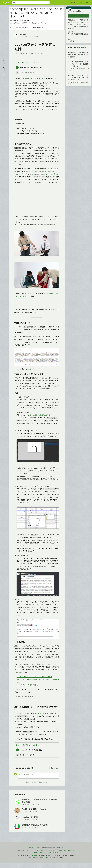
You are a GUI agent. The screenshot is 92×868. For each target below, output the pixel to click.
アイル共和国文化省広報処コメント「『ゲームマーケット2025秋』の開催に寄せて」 (78, 66)
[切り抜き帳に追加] (4, 76)
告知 (27, 850)
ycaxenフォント (28, 109)
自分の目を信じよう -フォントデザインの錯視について (34, 677)
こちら (32, 369)
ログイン (72, 3)
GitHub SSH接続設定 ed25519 (40, 415)
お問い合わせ (72, 850)
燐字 (43, 54)
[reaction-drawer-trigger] (4, 61)
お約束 (36, 853)
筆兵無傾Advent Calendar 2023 (33, 79)
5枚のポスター (35, 171)
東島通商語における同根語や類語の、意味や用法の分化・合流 (78, 55)
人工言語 (18, 54)
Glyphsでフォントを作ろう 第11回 (28, 685)
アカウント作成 (83, 3)
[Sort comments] (36, 768)
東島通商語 (35, 54)
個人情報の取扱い (53, 853)
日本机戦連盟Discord (42, 713)
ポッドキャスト (35, 850)
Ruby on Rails (45, 857)
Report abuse (43, 782)
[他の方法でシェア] (4, 82)
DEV (53, 855)
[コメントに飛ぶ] (4, 69)
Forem (25, 855)
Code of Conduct (31, 782)
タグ (42, 850)
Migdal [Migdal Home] (31, 848)
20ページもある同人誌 (51, 174)
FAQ (46, 850)
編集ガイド (43, 853)
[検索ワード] (31, 3)
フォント (27, 54)
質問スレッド (53, 850)
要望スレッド (62, 850)
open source (35, 855)
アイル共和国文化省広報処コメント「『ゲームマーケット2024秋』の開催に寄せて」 (78, 80)
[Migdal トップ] (6, 3)
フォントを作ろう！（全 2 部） (28, 62)
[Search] (48, 3)
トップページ (20, 850)
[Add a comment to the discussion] (39, 776)
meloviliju (22, 34)
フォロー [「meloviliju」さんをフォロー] (79, 16)
